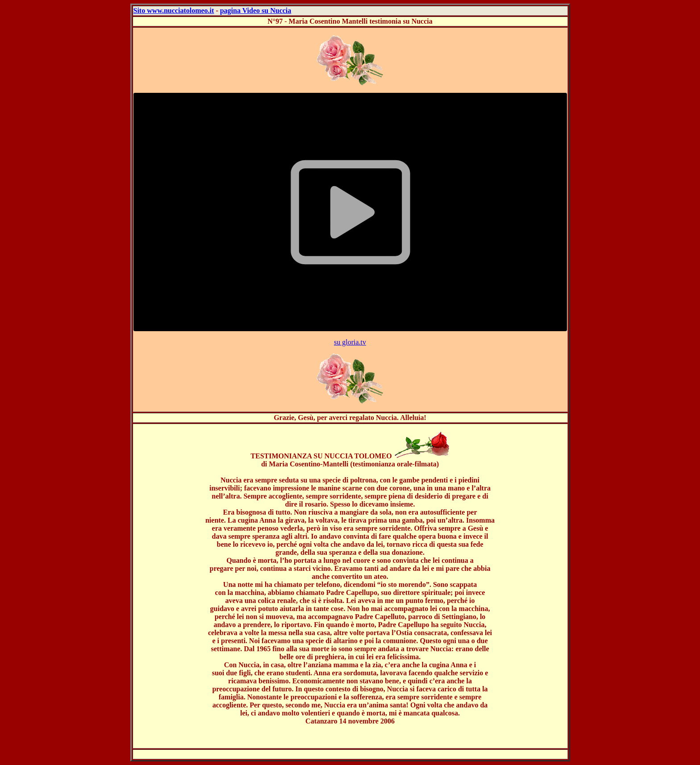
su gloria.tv (350, 342)
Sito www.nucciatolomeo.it (174, 10)
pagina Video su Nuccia (256, 10)
